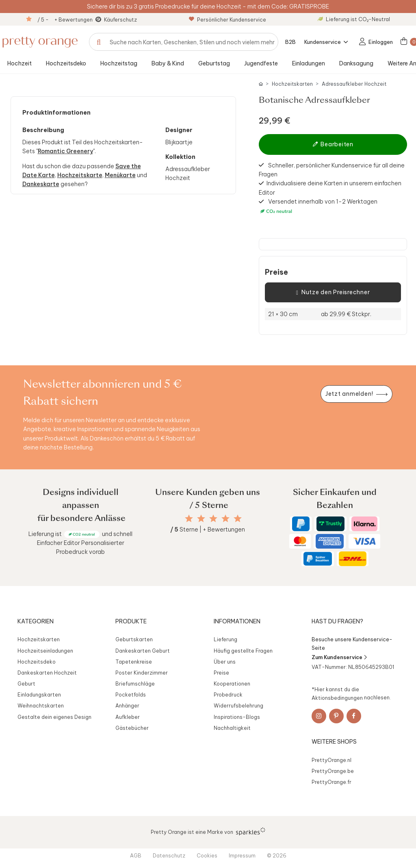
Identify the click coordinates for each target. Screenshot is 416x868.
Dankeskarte (41, 184)
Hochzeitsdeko (66, 63)
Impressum (242, 855)
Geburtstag (214, 63)
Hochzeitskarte (80, 175)
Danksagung (356, 63)
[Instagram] (319, 716)
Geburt (26, 684)
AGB (136, 855)
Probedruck (228, 694)
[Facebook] (354, 716)
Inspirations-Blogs (237, 717)
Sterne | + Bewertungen (208, 529)
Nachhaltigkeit (232, 728)
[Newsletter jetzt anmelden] (356, 394)
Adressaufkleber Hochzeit (354, 84)
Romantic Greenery (65, 151)
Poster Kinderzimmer (142, 673)
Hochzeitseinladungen (45, 651)
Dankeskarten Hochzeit (47, 673)
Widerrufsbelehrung (238, 705)
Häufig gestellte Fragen (243, 651)
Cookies (207, 855)
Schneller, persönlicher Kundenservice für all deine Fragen (332, 169)
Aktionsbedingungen (337, 697)
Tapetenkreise (134, 662)
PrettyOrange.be (333, 771)
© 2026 (277, 855)
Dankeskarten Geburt (143, 651)
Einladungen (309, 63)
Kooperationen (232, 684)
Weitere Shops (334, 742)
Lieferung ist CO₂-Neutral (354, 19)
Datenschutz (169, 855)
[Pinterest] (336, 716)
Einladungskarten (39, 694)
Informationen (237, 621)
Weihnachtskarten (41, 705)
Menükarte (120, 175)
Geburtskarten (134, 639)
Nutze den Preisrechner (333, 293)
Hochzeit (19, 63)
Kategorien (36, 621)
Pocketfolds (131, 694)
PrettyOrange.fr (331, 782)
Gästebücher (132, 728)
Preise (276, 272)
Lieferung (225, 639)
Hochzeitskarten (292, 84)
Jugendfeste (261, 63)
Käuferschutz (120, 20)
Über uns (225, 662)
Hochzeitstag (119, 63)
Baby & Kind (168, 63)
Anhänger (127, 705)
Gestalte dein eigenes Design (54, 717)
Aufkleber (128, 717)
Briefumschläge (135, 684)
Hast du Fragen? (337, 621)
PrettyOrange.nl (331, 760)
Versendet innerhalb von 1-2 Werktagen (318, 206)
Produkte (131, 621)
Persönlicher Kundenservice (227, 20)
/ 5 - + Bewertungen (65, 20)
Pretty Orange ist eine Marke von (208, 831)
